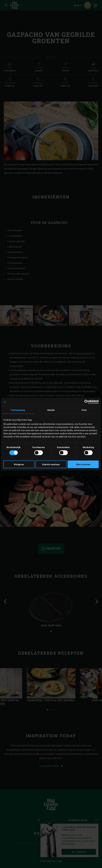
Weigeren (19, 464)
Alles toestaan (83, 464)
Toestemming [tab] (18, 410)
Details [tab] (51, 410)
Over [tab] (84, 410)
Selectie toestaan (51, 464)
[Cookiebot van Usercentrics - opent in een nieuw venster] (85, 402)
